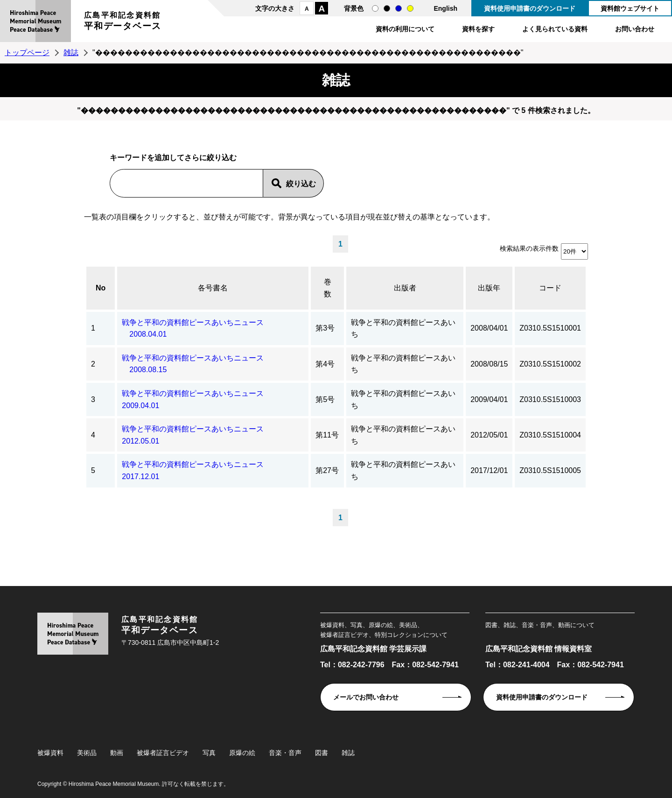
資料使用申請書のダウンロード (530, 8)
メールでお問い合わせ (366, 697)
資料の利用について (405, 29)
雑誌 (71, 53)
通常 (375, 8)
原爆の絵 (242, 753)
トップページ (27, 53)
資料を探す (478, 29)
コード (550, 288)
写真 (209, 753)
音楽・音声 (285, 753)
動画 (117, 753)
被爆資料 (50, 753)
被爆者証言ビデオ (163, 753)
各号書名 (213, 288)
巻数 (328, 288)
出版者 (405, 288)
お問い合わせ (635, 29)
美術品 (87, 753)
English (445, 8)
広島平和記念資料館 (123, 22)
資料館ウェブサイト (630, 8)
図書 (322, 753)
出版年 (489, 288)
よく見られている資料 (555, 29)
